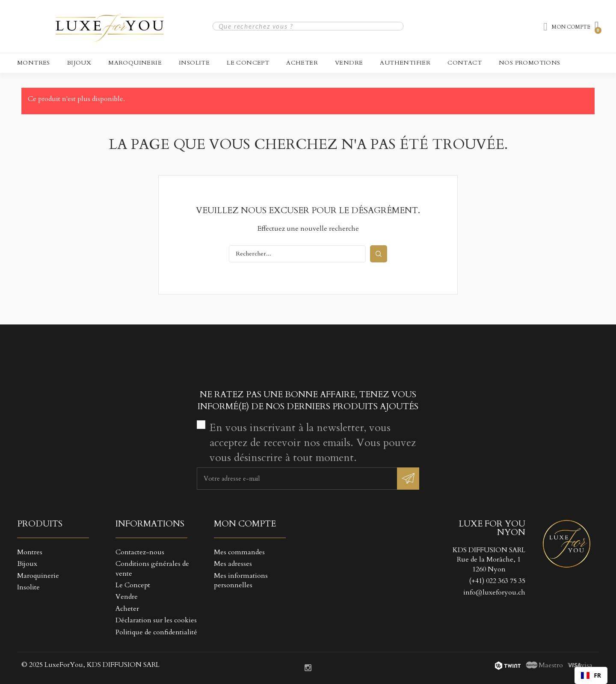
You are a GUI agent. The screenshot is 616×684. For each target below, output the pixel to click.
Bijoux (79, 63)
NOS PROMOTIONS (530, 63)
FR (591, 675)
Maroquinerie (135, 63)
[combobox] (591, 675)
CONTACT (465, 63)
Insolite (194, 63)
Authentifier (405, 63)
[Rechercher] (297, 254)
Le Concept (248, 63)
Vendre (349, 63)
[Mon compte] (567, 27)
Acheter (302, 63)
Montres (34, 63)
